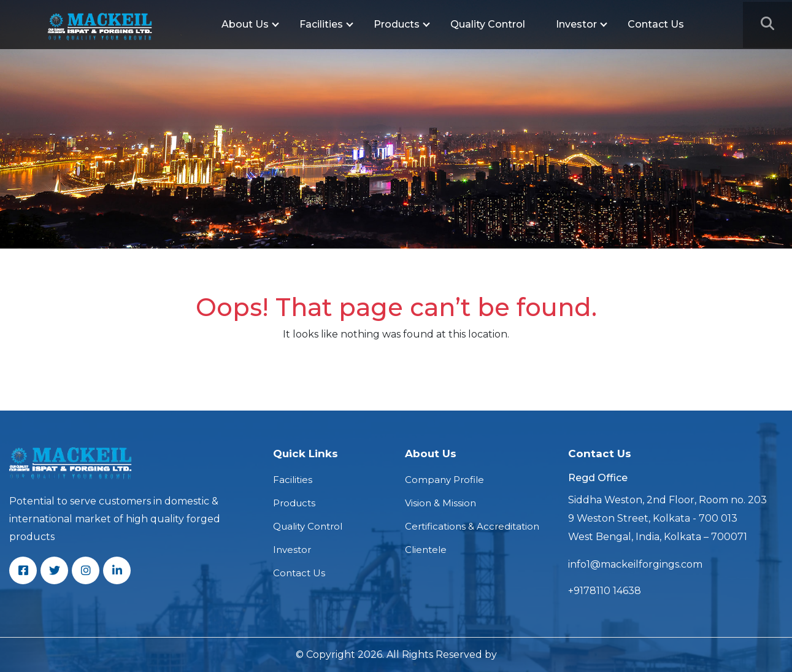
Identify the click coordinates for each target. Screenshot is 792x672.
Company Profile (444, 480)
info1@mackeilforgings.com (635, 564)
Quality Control (488, 24)
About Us (245, 24)
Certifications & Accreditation (472, 526)
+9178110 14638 (605, 591)
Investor (576, 24)
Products (397, 24)
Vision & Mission (440, 503)
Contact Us (656, 24)
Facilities (321, 24)
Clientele (426, 550)
